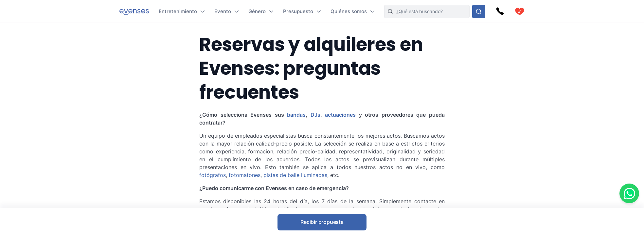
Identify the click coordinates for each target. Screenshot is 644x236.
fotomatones (245, 175)
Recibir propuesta (322, 222)
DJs (315, 115)
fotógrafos (213, 175)
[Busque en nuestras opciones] (479, 11)
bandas (296, 115)
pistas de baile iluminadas (295, 175)
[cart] (520, 11)
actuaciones (340, 115)
